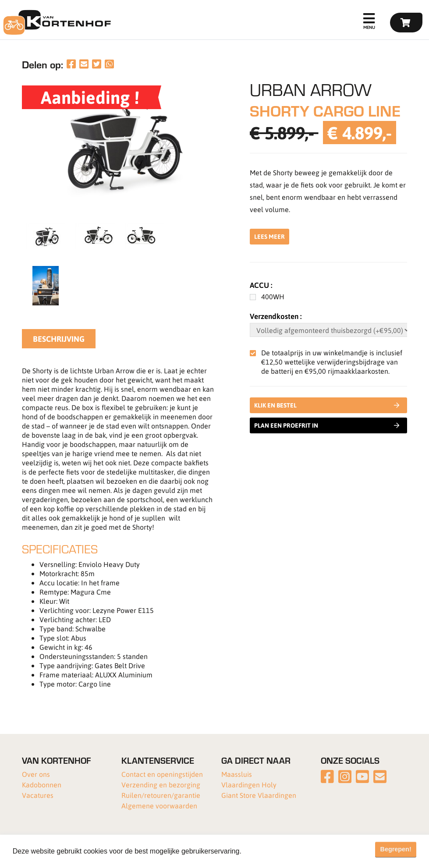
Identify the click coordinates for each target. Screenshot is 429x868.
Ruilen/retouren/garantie (161, 795)
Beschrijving (59, 339)
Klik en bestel (329, 405)
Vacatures (38, 795)
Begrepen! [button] (396, 849)
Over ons (36, 774)
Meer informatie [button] (269, 851)
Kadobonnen (42, 785)
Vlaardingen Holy (249, 785)
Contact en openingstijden (162, 774)
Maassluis (237, 774)
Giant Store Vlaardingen (259, 795)
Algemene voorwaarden (159, 806)
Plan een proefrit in (327, 425)
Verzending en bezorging (161, 785)
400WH (273, 296)
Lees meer (269, 236)
